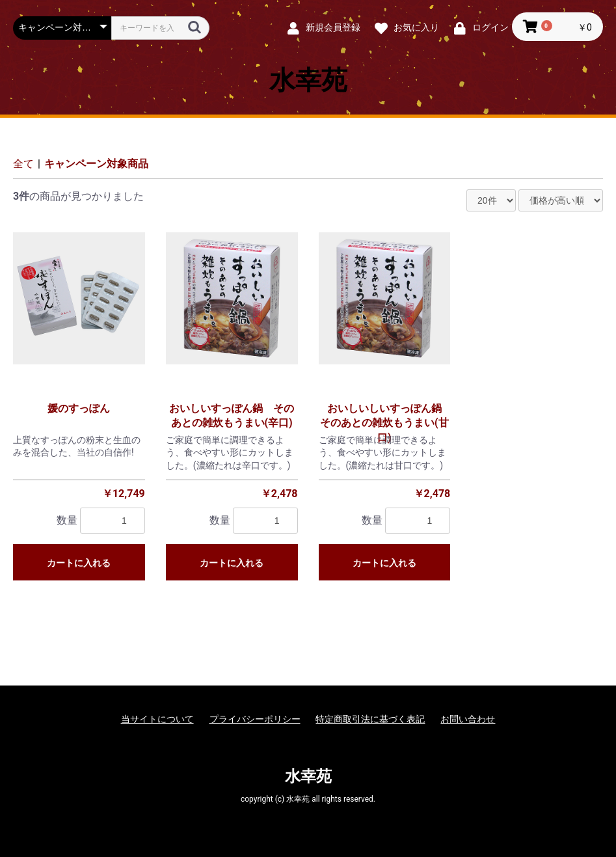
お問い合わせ (468, 719)
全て (23, 164)
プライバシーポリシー (255, 719)
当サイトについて (157, 719)
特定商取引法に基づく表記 (370, 719)
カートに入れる (79, 563)
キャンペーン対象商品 (96, 164)
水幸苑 (308, 81)
